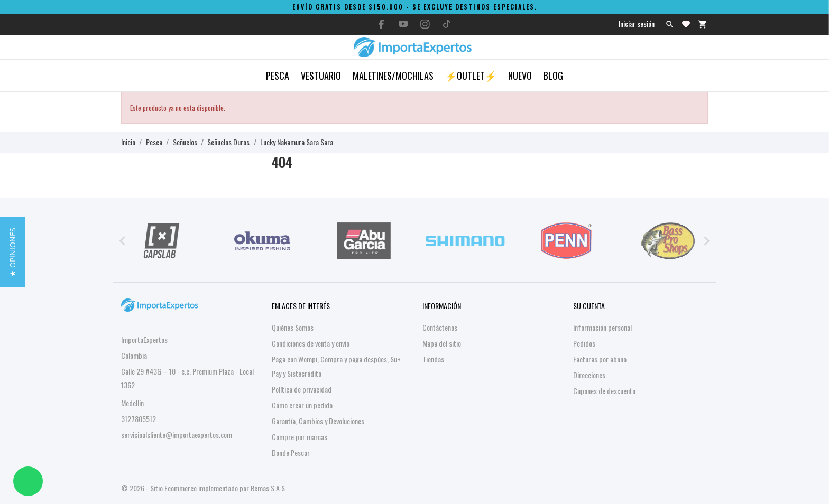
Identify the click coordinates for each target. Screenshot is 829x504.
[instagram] (425, 24)
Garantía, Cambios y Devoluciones (318, 421)
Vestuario (321, 76)
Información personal (602, 327)
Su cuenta (589, 306)
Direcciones (589, 375)
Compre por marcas (300, 437)
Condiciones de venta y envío (311, 343)
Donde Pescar (291, 452)
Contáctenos (440, 327)
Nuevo (520, 76)
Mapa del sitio (442, 343)
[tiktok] (447, 24)
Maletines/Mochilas (393, 76)
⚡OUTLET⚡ (471, 76)
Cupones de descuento (604, 391)
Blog (553, 76)
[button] (12, 252)
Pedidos (584, 343)
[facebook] (382, 24)
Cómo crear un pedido (302, 405)
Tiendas (433, 359)
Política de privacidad (302, 389)
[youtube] (403, 24)
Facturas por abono (600, 359)
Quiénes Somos (293, 327)
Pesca (278, 76)
